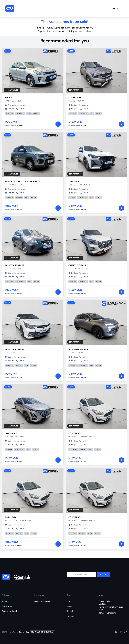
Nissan (69, 606)
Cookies (102, 604)
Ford (68, 601)
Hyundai (70, 616)
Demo (5, 601)
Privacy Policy (105, 601)
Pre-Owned (7, 606)
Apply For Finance (42, 601)
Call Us (20, 109)
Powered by (37, 632)
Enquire (9, 109)
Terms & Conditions (107, 613)
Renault (70, 611)
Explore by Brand (9, 611)
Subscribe (104, 575)
